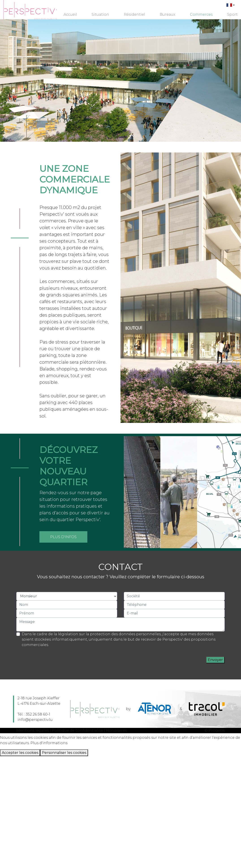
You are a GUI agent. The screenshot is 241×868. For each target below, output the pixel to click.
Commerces (201, 14)
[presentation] (172, 660)
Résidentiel (134, 14)
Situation (100, 14)
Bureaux (167, 14)
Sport (232, 14)
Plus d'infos (63, 537)
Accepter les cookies (20, 753)
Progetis (217, 730)
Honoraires (116, 730)
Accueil (70, 14)
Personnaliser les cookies (64, 753)
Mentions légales (33, 730)
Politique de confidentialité (77, 730)
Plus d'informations (49, 743)
